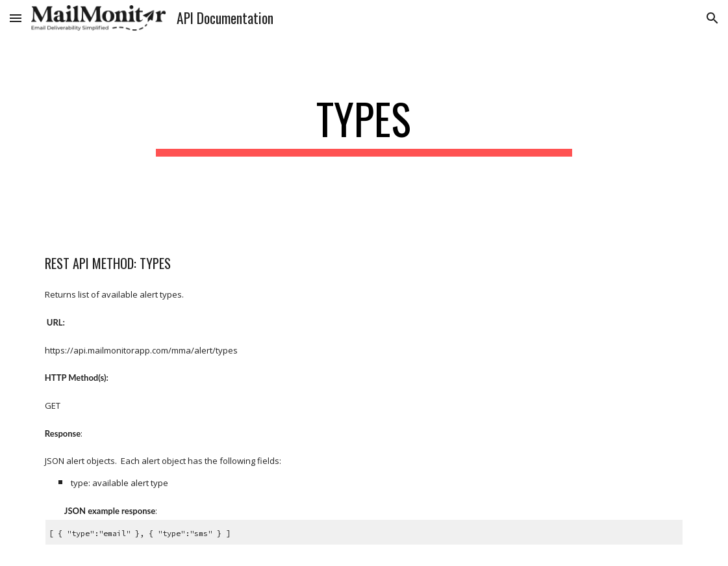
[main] (364, 125)
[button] (16, 18)
